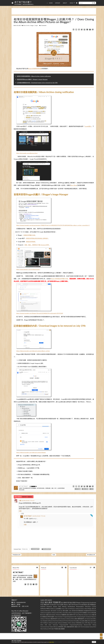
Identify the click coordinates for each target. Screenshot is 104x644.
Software (43, 619)
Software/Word (70, 619)
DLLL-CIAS (65, 609)
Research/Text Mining (90, 625)
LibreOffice (93, 621)
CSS (92, 623)
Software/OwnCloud (53, 621)
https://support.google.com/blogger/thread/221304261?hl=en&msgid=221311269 (40, 313)
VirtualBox (82, 621)
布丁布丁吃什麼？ (23, 2)
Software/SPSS (48, 629)
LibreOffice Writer (67, 613)
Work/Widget (88, 609)
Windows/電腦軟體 (61, 615)
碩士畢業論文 (92, 605)
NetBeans (46, 623)
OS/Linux (88, 607)
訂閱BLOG (85, 489)
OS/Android (71, 607)
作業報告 (85, 613)
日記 (42, 602)
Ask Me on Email (46, 549)
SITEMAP (58, 3)
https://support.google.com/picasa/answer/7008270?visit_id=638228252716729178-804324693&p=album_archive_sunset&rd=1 (53, 225)
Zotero (55, 607)
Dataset (89, 617)
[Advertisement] (54, 11)
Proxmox (49, 607)
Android (43, 607)
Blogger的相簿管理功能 (35, 69)
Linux (58, 605)
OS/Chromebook (85, 627)
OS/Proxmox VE (76, 605)
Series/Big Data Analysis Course (84, 615)
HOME (51, 3)
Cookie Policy (51, 642)
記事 (62, 605)
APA (86, 623)
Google (36, 26)
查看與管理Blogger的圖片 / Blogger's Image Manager (32, 79)
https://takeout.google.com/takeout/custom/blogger (31, 452)
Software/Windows (45, 611)
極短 (86, 621)
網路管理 (47, 605)
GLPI (79, 627)
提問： (16, 604)
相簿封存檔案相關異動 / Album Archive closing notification (34, 76)
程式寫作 (84, 605)
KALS (42, 625)
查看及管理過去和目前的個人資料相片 (37, 238)
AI (86, 617)
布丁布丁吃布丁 (24, 486)
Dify (89, 621)
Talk (70, 605)
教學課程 (61, 627)
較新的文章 (17, 555)
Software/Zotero (80, 609)
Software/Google (53, 623)
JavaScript (53, 605)
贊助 (91, 489)
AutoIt (59, 619)
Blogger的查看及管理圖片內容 (59, 279)
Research (94, 617)
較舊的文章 (91, 555)
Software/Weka (45, 609)
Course (94, 607)
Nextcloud (55, 625)
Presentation (80, 607)
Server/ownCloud (45, 627)
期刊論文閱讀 (72, 603)
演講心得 (48, 615)
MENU (72, 3)
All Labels (48, 600)
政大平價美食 (55, 629)
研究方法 (53, 609)
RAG (75, 617)
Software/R (62, 621)
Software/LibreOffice (57, 613)
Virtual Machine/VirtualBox (72, 621)
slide (70, 611)
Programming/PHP (77, 613)
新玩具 (94, 609)
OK (94, 642)
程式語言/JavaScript (57, 611)
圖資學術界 (54, 619)
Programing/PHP (64, 625)
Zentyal (73, 623)
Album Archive (26, 26)
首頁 (54, 555)
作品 (42, 605)
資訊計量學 (70, 615)
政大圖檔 (64, 603)
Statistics (53, 615)
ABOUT (65, 3)
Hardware (63, 619)
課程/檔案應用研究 (69, 627)
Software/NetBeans (63, 623)
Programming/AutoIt (69, 617)
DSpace (66, 605)
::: (47, 3)
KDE (46, 625)
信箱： (19, 602)
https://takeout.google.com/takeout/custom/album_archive (33, 351)
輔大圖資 (49, 602)
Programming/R (81, 617)
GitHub (89, 613)
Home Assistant (59, 617)
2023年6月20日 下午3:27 (28, 501)
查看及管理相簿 (31, 242)
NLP (42, 623)
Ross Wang (74, 185)
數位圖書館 (62, 629)
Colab (95, 623)
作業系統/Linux (80, 623)
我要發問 (24, 497)
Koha (50, 625)
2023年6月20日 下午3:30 (39, 516)
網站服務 (66, 611)
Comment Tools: (17, 549)
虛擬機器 (59, 609)
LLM (85, 619)
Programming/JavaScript (89, 603)
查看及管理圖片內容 (29, 235)
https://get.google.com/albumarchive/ (27, 153)
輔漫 (76, 627)
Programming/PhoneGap (76, 625)
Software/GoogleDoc (46, 613)
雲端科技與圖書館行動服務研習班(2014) (84, 611)
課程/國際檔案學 (79, 619)
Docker (44, 615)
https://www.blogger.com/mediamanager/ (28, 269)
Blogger (32, 26)
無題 (93, 615)
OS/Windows (72, 609)
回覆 (20, 511)
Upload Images (35, 549)
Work (70, 623)
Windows (48, 619)
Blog (89, 623)
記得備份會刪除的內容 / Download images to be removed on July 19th (37, 83)
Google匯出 (88, 126)
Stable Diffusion (54, 627)
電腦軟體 (57, 602)
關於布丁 (78, 489)
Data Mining (62, 607)
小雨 (20, 501)
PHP (74, 615)
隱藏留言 (30, 497)
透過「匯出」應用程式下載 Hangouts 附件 (37, 245)
